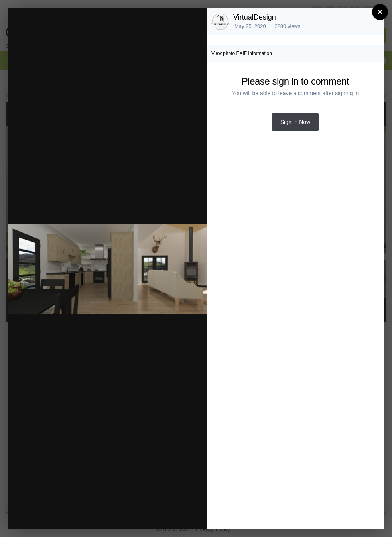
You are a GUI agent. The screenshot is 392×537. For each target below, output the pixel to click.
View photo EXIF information (242, 53)
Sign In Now (295, 122)
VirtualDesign (255, 17)
